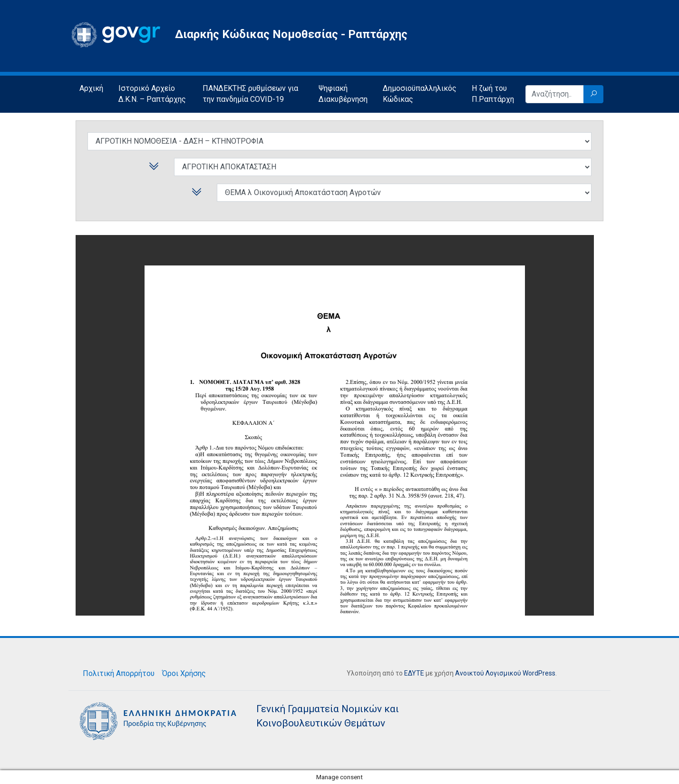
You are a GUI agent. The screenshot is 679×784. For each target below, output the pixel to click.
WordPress (539, 673)
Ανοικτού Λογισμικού (488, 673)
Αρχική (91, 88)
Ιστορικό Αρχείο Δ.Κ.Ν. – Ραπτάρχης (152, 94)
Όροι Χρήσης (184, 673)
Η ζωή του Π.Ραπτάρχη (493, 94)
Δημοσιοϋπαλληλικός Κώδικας (420, 94)
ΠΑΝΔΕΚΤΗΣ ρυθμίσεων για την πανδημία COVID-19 (250, 94)
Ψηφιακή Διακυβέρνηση (343, 94)
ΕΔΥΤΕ (414, 673)
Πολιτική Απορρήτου (119, 673)
